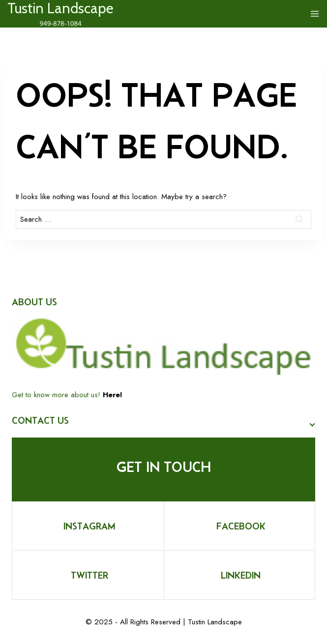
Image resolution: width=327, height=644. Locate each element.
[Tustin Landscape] (60, 16)
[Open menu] (315, 14)
